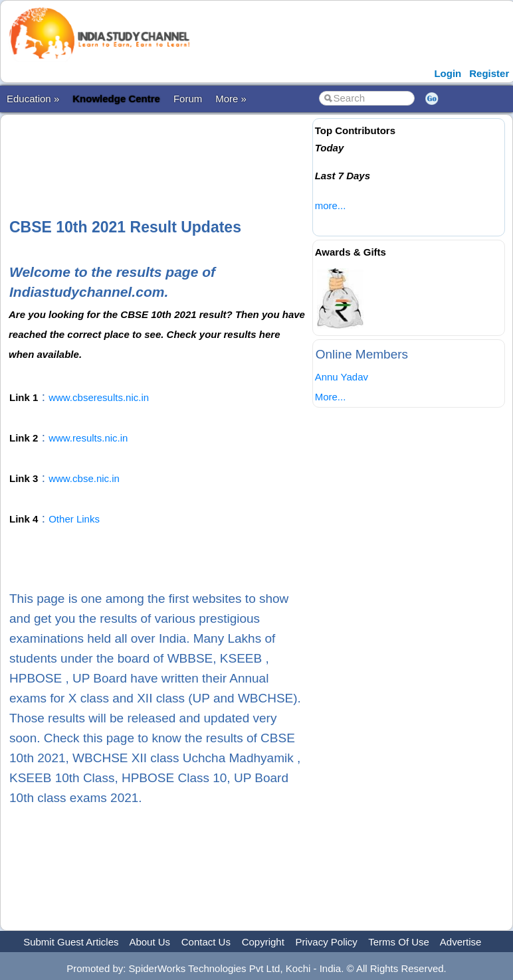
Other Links (74, 519)
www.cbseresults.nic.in (99, 397)
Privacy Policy (327, 942)
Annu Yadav (342, 377)
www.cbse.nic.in (84, 478)
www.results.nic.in (88, 438)
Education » (33, 99)
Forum (188, 99)
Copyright (263, 942)
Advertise (461, 942)
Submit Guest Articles (71, 942)
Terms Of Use (399, 942)
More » (231, 99)
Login (448, 73)
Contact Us (206, 942)
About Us (150, 942)
